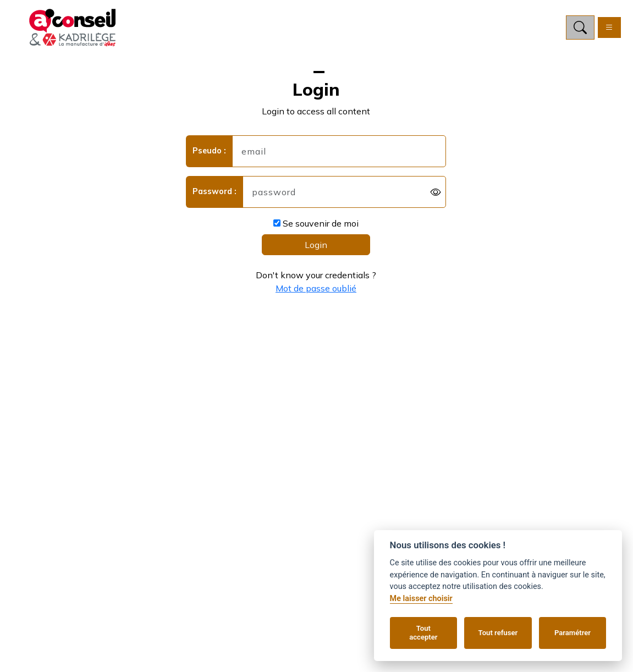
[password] (344, 192)
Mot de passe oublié (316, 288)
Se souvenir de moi (316, 223)
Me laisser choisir (421, 599)
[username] (339, 151)
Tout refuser (498, 633)
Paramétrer (573, 633)
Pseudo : (209, 151)
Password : (214, 191)
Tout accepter (423, 633)
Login (316, 245)
